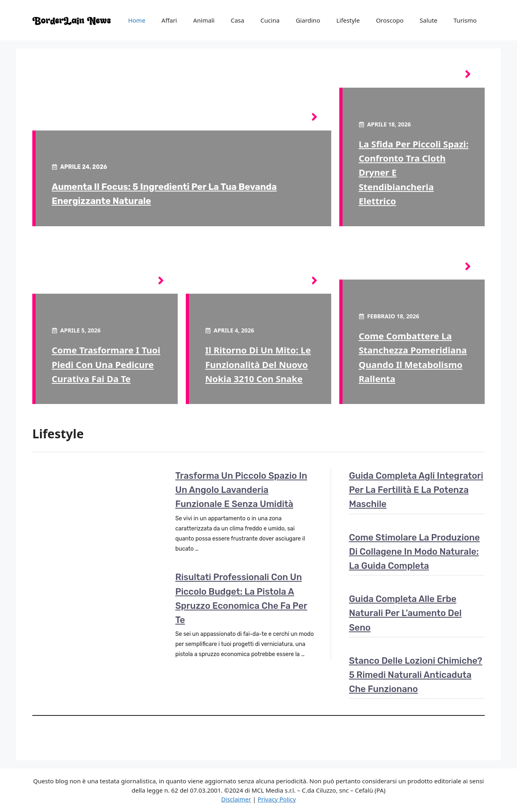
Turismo (465, 20)
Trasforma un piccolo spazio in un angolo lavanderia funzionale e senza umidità (241, 490)
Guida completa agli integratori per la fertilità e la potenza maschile (416, 490)
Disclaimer (236, 799)
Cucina (270, 20)
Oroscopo (390, 20)
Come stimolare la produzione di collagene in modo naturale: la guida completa (414, 552)
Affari (169, 20)
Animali (204, 20)
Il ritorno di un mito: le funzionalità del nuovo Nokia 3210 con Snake (258, 364)
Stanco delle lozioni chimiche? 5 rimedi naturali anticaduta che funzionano (416, 675)
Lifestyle (348, 20)
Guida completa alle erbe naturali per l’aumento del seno (405, 613)
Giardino (308, 20)
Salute (429, 20)
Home (137, 20)
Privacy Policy (277, 799)
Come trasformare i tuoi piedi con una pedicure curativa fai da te (106, 364)
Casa (237, 20)
